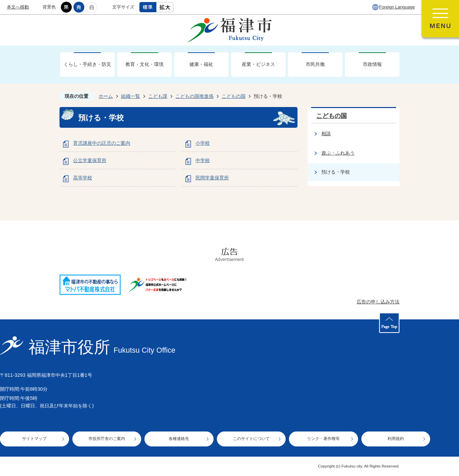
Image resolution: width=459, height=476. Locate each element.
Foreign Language (397, 7)
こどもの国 (234, 96)
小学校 (203, 143)
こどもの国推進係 (194, 96)
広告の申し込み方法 (378, 302)
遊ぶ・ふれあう (338, 153)
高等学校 (83, 178)
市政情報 (372, 64)
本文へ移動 (18, 7)
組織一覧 (131, 96)
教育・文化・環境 (144, 64)
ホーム (106, 96)
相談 (326, 134)
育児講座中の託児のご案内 (102, 143)
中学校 (203, 160)
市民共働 (315, 64)
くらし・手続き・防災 (87, 64)
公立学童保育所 (90, 160)
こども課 (158, 96)
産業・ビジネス (258, 64)
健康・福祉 (201, 64)
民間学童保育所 (212, 178)
